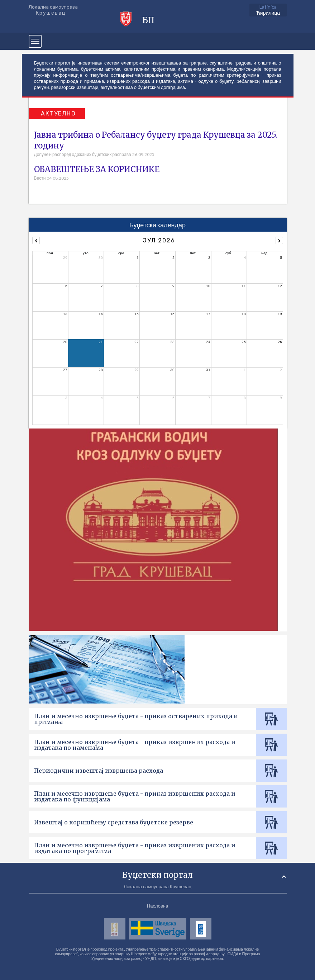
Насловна (157, 906)
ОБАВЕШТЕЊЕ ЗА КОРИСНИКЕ (97, 169)
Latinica (268, 7)
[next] (279, 240)
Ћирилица (268, 13)
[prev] (36, 240)
